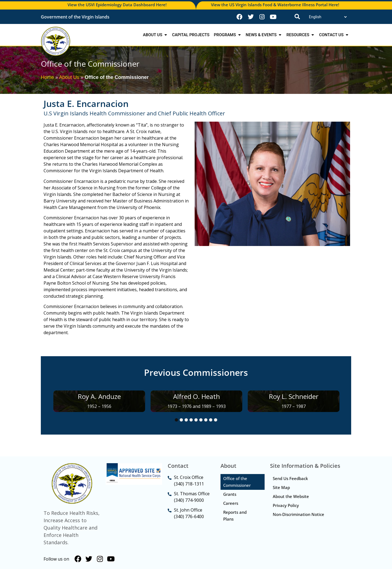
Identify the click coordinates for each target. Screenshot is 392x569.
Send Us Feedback (290, 478)
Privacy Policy (286, 505)
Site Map (281, 487)
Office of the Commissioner (237, 482)
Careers (231, 503)
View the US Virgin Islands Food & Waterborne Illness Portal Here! (275, 5)
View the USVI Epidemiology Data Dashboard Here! (117, 5)
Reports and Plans (235, 516)
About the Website (291, 496)
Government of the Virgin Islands (75, 17)
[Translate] (328, 17)
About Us (69, 77)
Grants (230, 494)
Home (47, 77)
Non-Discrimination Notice (298, 514)
